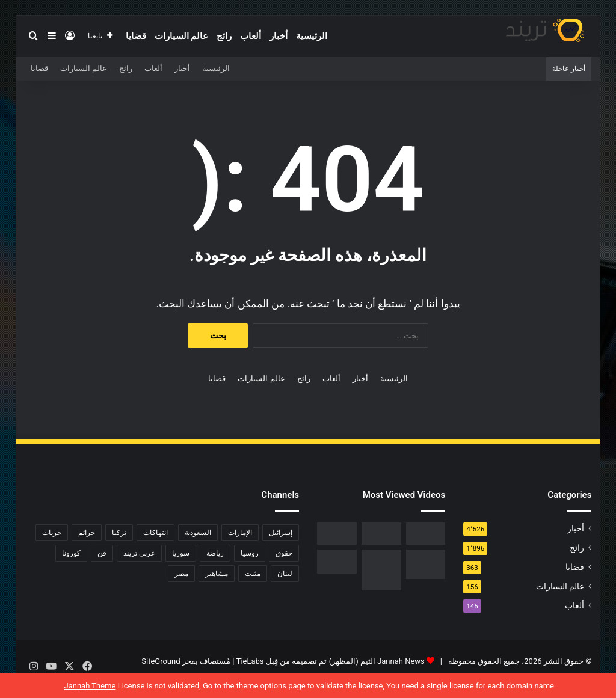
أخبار (279, 36)
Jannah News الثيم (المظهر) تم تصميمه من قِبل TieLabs (331, 661)
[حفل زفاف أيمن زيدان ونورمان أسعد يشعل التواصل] (337, 562)
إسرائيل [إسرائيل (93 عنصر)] (281, 533)
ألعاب (251, 36)
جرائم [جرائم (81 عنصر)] (87, 533)
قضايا (136, 36)
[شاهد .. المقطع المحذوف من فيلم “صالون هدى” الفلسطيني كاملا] (381, 534)
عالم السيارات (182, 36)
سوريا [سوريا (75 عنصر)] (181, 553)
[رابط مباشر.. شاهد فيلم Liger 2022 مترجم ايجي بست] (426, 534)
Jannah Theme (90, 686)
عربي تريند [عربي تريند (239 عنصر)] (139, 553)
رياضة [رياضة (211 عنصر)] (215, 553)
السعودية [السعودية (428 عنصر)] (198, 533)
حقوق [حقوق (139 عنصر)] (284, 553)
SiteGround (161, 661)
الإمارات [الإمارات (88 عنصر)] (240, 533)
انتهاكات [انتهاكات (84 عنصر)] (156, 533)
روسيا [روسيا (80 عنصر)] (250, 553)
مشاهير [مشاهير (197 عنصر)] (217, 574)
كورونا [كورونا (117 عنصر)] (71, 553)
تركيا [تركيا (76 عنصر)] (119, 533)
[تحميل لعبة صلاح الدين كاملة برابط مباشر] (426, 564)
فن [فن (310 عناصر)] (102, 553)
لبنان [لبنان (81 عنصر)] (285, 574)
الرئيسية (312, 36)
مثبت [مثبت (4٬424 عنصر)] (253, 574)
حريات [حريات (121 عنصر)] (52, 533)
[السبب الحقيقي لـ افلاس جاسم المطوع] (381, 570)
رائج (224, 36)
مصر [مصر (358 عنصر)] (181, 574)
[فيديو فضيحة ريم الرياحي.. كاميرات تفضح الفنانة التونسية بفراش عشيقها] (337, 534)
